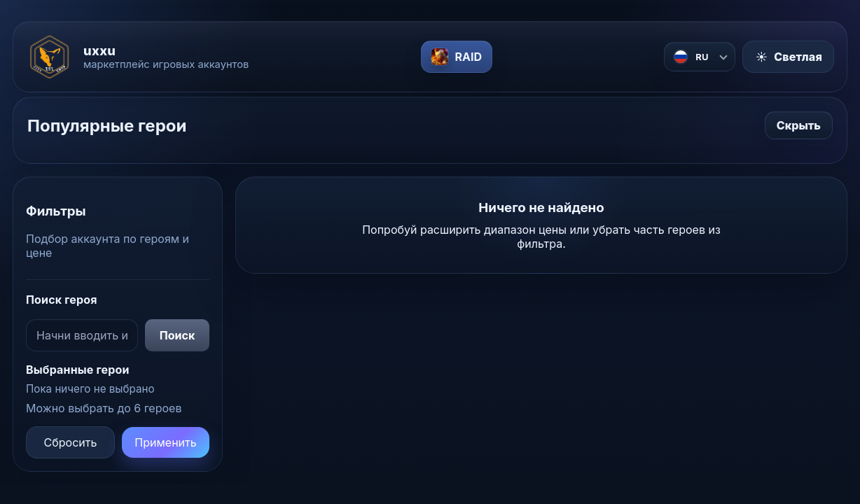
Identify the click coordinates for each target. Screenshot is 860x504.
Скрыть (799, 125)
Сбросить (71, 442)
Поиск (177, 335)
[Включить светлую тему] (788, 57)
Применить (165, 442)
